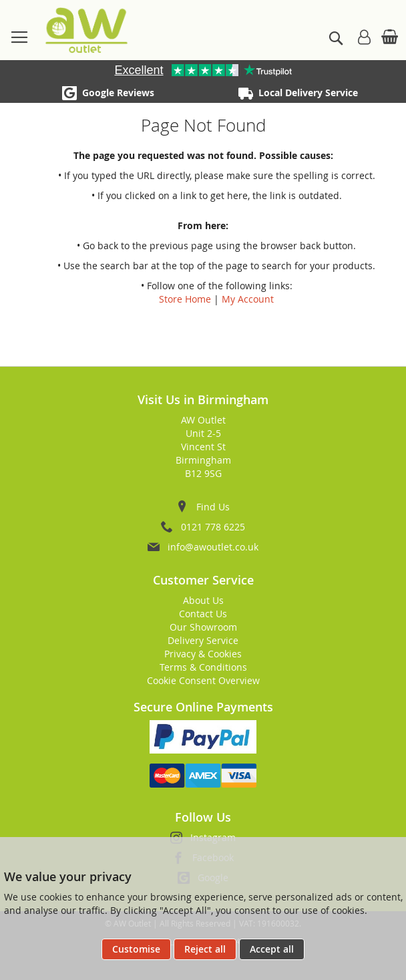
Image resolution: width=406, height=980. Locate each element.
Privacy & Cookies (203, 654)
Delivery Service (203, 640)
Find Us (213, 507)
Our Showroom (203, 627)
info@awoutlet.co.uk (213, 547)
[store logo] (86, 30)
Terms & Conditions (203, 667)
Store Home (185, 299)
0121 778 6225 (213, 527)
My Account (248, 299)
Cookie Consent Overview (203, 680)
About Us (203, 600)
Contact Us (203, 614)
